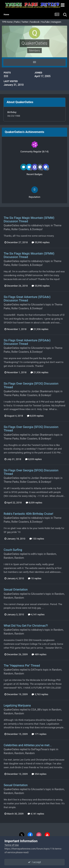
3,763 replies (40, 694)
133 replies (37, 539)
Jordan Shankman (41, 391)
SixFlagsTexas (39, 749)
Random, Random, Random (19, 753)
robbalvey (37, 225)
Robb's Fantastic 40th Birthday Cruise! (28, 514)
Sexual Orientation (16, 590)
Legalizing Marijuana (17, 705)
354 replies (39, 774)
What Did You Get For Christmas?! (26, 626)
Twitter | (26, 22)
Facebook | (35, 22)
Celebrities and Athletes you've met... (28, 745)
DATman (36, 670)
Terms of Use (11, 845)
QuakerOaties (11, 225)
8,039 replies (35, 416)
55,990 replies (41, 242)
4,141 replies (36, 614)
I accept (34, 862)
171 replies (39, 734)
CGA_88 (36, 710)
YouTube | (46, 22)
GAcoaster (37, 305)
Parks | (18, 22)
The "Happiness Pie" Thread (22, 666)
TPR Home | (8, 22)
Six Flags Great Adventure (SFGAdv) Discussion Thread (27, 299)
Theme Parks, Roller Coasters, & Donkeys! (27, 395)
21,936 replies (39, 329)
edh (33, 554)
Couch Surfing (13, 550)
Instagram (56, 22)
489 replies (39, 654)
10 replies (35, 578)
